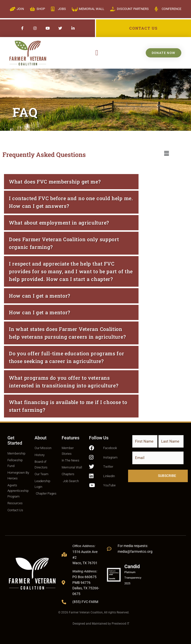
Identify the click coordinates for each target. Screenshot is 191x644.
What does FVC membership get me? (55, 182)
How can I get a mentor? (40, 296)
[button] (97, 53)
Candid (132, 566)
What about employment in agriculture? (59, 223)
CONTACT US (143, 28)
